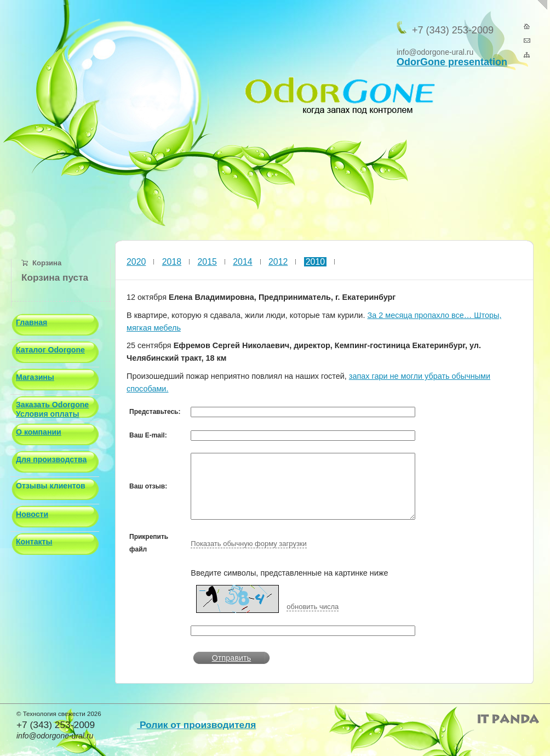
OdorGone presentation (452, 62)
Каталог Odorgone (50, 350)
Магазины (35, 377)
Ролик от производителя (196, 725)
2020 (136, 262)
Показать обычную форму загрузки (249, 544)
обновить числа (313, 607)
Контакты (34, 542)
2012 (278, 262)
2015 (207, 262)
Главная (31, 322)
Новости (32, 514)
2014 (242, 262)
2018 (172, 262)
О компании (39, 432)
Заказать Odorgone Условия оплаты (52, 409)
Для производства (51, 459)
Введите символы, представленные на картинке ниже (289, 573)
